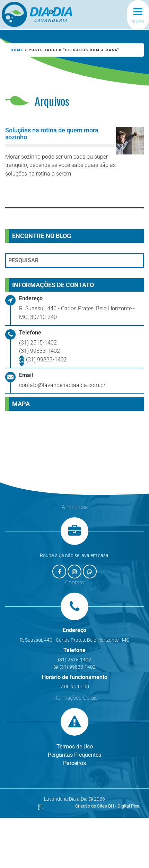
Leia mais (37, 192)
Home (17, 50)
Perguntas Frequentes (74, 755)
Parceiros (74, 763)
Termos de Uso (75, 747)
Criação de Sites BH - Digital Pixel (108, 806)
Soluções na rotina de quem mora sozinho (52, 134)
